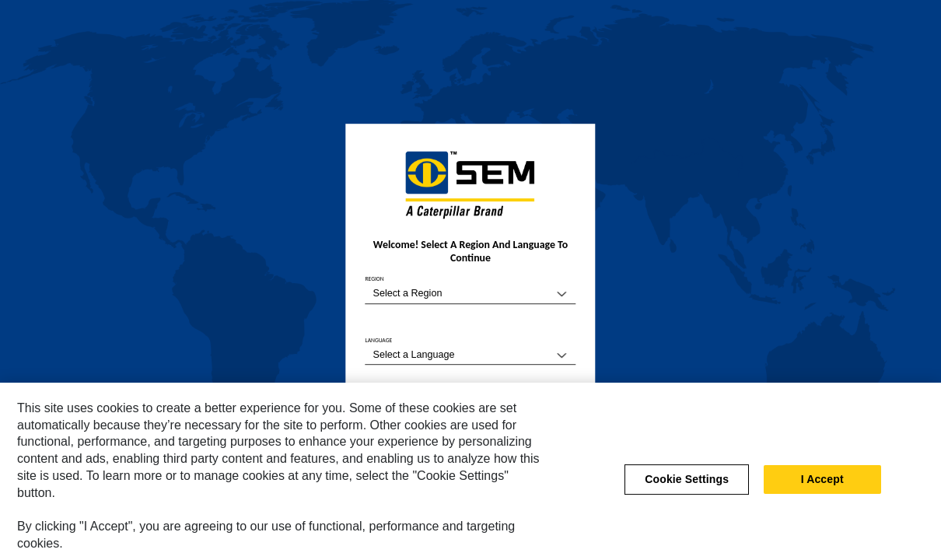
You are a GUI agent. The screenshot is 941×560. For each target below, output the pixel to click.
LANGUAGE (379, 340)
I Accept (822, 483)
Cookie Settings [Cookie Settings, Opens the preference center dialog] (687, 483)
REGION (375, 280)
